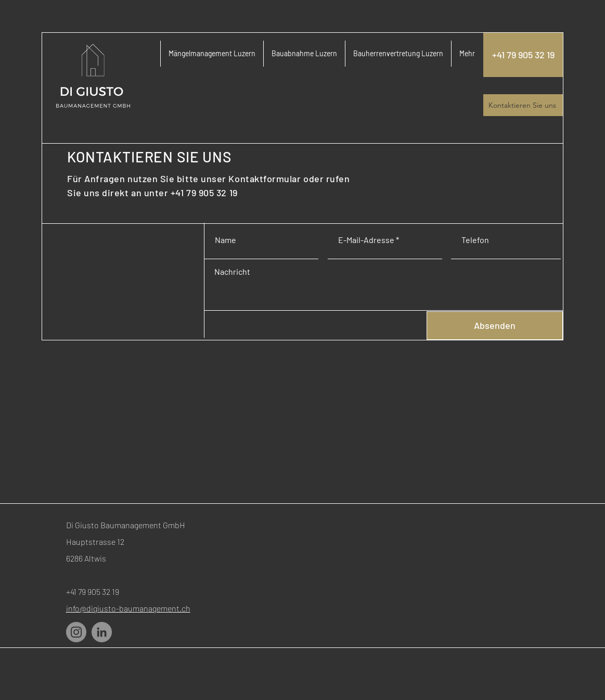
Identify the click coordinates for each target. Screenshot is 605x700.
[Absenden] (495, 326)
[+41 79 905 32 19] (523, 55)
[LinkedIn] (102, 632)
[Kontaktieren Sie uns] (523, 105)
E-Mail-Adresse (366, 240)
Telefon (475, 240)
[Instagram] (76, 632)
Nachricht (232, 272)
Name (226, 240)
